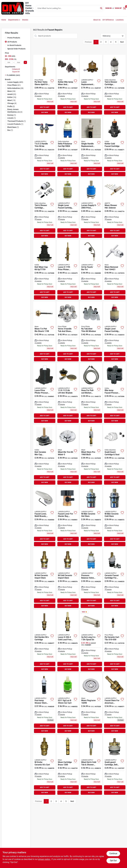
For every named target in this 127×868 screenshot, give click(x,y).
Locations (120, 20)
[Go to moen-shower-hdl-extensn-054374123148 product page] (114, 208)
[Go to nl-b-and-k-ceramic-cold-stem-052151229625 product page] (114, 517)
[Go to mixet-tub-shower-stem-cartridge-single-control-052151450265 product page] (91, 765)
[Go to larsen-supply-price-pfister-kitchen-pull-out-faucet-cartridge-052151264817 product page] (91, 208)
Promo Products (14, 38)
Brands (25, 20)
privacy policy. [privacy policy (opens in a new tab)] (44, 859)
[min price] (9, 62)
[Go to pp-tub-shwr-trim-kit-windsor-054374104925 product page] (91, 332)
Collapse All (16, 69)
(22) (12, 94)
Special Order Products (16, 49)
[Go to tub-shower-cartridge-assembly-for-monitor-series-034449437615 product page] (44, 208)
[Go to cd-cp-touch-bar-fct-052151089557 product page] (91, 270)
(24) (11, 91)
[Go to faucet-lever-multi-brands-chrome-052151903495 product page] (44, 517)
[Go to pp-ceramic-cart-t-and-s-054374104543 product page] (114, 641)
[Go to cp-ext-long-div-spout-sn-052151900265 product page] (91, 641)
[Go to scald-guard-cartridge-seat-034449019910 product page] (114, 455)
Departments (13, 20)
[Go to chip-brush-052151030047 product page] (68, 393)
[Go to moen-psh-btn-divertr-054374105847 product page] (44, 332)
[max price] (19, 62)
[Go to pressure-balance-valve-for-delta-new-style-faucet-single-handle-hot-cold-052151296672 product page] (91, 578)
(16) (12, 97)
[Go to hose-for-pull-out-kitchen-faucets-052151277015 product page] (91, 393)
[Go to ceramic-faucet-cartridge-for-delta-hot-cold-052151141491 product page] (114, 578)
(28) (15, 88)
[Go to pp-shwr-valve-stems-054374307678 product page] (44, 85)
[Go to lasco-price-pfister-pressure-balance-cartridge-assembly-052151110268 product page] (44, 393)
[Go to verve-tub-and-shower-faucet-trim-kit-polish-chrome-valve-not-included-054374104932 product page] (68, 332)
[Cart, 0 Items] (125, 8)
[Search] (101, 8)
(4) (12, 103)
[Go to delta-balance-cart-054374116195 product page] (68, 147)
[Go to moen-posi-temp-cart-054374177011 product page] (44, 703)
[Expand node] (6, 75)
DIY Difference (108, 20)
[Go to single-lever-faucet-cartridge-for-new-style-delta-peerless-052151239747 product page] (68, 208)
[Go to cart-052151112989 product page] (68, 703)
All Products (12, 42)
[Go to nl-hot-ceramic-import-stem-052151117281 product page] (44, 578)
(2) (11, 106)
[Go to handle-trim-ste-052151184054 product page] (44, 147)
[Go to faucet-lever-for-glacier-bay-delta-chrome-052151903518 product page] (68, 517)
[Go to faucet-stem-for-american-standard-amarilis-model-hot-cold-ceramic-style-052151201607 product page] (114, 703)
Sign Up (118, 8)
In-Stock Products (14, 45)
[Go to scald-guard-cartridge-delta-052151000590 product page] (114, 765)
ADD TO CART (45, 107)
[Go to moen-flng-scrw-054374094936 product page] (91, 703)
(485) (15, 82)
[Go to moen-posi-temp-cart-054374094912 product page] (91, 147)
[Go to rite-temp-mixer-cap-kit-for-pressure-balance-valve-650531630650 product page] (44, 270)
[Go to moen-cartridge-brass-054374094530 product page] (68, 765)
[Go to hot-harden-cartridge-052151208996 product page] (44, 641)
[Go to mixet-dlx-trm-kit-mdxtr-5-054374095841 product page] (68, 455)
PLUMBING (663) (13, 75)
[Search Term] (70, 8)
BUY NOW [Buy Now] (45, 112)
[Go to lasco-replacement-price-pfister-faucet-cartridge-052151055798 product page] (91, 85)
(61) (14, 85)
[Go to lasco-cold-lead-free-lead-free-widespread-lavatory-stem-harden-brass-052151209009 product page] (68, 641)
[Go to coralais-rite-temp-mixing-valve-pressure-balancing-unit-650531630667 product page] (44, 455)
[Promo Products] (6, 38)
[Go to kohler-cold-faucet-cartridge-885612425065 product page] (114, 147)
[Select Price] (25, 62)
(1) (12, 115)
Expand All (16, 72)
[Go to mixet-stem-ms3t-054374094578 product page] (91, 455)
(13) (11, 100)
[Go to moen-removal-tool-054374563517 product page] (114, 270)
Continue (113, 853)
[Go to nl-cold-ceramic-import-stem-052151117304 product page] (68, 578)
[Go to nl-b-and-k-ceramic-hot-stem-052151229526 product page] (91, 517)
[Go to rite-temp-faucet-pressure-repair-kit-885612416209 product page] (114, 393)
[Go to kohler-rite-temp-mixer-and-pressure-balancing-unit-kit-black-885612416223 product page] (68, 85)
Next (122, 42)
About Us (97, 20)
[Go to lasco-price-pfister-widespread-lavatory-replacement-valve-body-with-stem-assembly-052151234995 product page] (68, 270)
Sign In (108, 8)
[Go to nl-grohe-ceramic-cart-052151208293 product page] (44, 765)
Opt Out (113, 861)
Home (4, 20)
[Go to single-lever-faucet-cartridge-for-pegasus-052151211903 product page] (114, 332)
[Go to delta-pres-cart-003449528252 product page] (114, 85)
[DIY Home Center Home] (12, 8)
